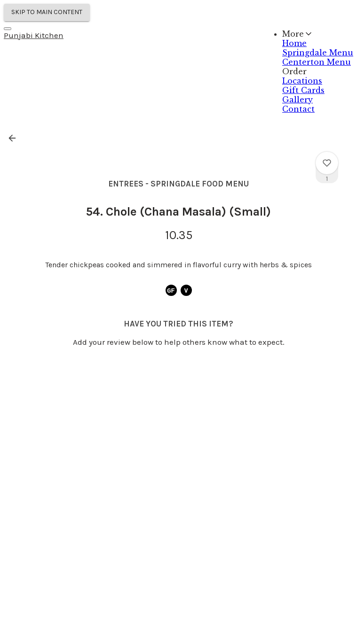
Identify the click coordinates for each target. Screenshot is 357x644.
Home (294, 43)
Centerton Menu (317, 62)
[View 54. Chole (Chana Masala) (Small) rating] (327, 163)
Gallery (297, 100)
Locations (302, 81)
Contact (298, 109)
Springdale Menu (318, 53)
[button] (15, 138)
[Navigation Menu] (8, 29)
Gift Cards (303, 90)
